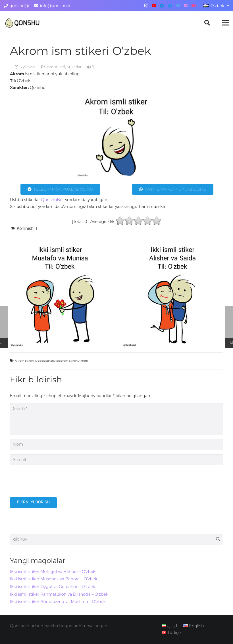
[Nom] (116, 444)
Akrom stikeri (24, 361)
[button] (207, 23)
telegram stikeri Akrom (72, 361)
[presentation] (53, 483)
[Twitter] (178, 6)
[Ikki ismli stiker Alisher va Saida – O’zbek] (173, 297)
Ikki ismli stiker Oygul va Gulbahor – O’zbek (53, 587)
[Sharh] (116, 419)
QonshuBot (53, 200)
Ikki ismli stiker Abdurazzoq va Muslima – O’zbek (58, 602)
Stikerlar (74, 67)
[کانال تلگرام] (170, 6)
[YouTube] (154, 6)
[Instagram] (146, 6)
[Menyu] (226, 23)
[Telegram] (162, 6)
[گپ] (186, 6)
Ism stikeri (56, 67)
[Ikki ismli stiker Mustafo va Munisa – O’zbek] (60, 297)
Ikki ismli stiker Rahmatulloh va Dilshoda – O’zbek (59, 594)
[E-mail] (116, 460)
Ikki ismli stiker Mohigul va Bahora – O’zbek (53, 572)
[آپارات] (194, 6)
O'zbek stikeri (44, 361)
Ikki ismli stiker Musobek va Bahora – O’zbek (54, 579)
